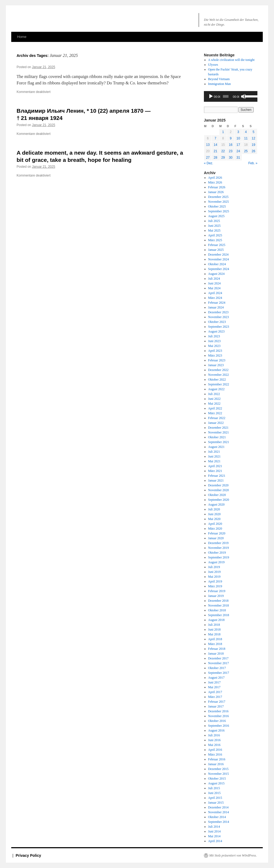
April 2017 (215, 692)
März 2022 (215, 413)
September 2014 (219, 822)
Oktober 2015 (217, 779)
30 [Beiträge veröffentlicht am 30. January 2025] (231, 158)
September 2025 (219, 211)
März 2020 (215, 529)
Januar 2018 (216, 654)
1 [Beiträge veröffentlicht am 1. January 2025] (223, 132)
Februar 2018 (217, 649)
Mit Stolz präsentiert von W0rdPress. (233, 855)
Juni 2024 (214, 283)
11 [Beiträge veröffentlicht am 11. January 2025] (246, 138)
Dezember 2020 (218, 485)
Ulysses (213, 65)
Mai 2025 (214, 230)
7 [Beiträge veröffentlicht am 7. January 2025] (216, 138)
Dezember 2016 (218, 711)
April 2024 (215, 293)
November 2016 (219, 716)
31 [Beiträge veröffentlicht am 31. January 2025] (238, 158)
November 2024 (219, 259)
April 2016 (215, 750)
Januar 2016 (216, 764)
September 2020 (219, 500)
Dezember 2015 (218, 769)
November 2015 (219, 774)
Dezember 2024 (218, 255)
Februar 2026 (217, 187)
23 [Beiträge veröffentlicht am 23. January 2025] (231, 151)
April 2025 (215, 235)
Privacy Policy (28, 855)
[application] (231, 96)
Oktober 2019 (217, 553)
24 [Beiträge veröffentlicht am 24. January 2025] (238, 151)
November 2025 (219, 202)
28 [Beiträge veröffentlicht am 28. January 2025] (215, 158)
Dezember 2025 (218, 197)
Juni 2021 (214, 456)
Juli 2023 (214, 336)
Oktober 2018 (217, 610)
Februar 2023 (217, 360)
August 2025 (216, 216)
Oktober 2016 (217, 721)
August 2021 (216, 447)
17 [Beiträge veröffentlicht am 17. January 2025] (238, 145)
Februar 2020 (217, 533)
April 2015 (215, 798)
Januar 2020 (216, 538)
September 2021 (219, 442)
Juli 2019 (214, 567)
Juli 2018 (214, 625)
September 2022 (219, 384)
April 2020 (215, 524)
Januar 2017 (216, 706)
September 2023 (219, 327)
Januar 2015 (216, 803)
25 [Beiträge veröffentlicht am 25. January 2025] (246, 151)
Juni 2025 (214, 226)
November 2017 (219, 663)
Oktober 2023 (217, 322)
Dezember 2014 (218, 807)
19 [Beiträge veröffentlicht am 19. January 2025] (254, 145)
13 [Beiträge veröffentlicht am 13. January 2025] (208, 145)
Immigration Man (220, 84)
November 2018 (219, 605)
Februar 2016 (217, 759)
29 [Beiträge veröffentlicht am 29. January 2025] (223, 158)
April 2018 (215, 639)
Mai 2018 (214, 634)
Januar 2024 (216, 307)
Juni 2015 (214, 793)
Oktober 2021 (217, 437)
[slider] (226, 96)
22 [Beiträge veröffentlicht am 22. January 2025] (223, 151)
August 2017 (216, 678)
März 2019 (215, 586)
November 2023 (219, 317)
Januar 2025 (216, 250)
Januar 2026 (216, 192)
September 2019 (219, 557)
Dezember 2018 (218, 601)
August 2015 (216, 783)
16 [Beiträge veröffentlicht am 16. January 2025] (231, 145)
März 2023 (215, 355)
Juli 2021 (214, 452)
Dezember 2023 (218, 312)
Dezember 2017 (218, 658)
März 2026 (215, 182)
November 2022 (219, 375)
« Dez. (209, 163)
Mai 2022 (214, 404)
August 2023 (216, 331)
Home (22, 37)
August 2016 (216, 730)
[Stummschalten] (243, 96)
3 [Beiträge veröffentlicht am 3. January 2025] (238, 132)
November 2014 (219, 812)
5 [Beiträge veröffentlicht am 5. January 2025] (254, 132)
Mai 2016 (214, 745)
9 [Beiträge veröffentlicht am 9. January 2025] (231, 138)
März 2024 (215, 298)
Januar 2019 (216, 596)
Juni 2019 (214, 572)
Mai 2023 (214, 346)
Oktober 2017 (217, 668)
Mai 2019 (214, 577)
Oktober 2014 (217, 817)
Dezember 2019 (218, 543)
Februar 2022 (217, 418)
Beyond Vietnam (219, 79)
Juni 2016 (214, 740)
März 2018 (215, 644)
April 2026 (215, 178)
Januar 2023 (216, 365)
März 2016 (215, 754)
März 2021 (215, 471)
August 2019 (216, 562)
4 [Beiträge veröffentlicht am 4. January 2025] (246, 132)
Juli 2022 (214, 394)
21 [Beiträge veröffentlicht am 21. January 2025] (215, 151)
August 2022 (216, 389)
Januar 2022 (216, 423)
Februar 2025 (217, 245)
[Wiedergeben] (211, 96)
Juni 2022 (214, 399)
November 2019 (219, 548)
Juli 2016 (214, 735)
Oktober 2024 (217, 264)
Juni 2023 (214, 341)
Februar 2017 (217, 702)
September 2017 (219, 673)
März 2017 (215, 697)
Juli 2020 (214, 509)
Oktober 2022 (217, 380)
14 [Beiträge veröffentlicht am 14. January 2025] (215, 145)
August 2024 (216, 274)
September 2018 (219, 615)
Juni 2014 (214, 831)
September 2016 (219, 726)
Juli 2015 (214, 788)
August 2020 (216, 505)
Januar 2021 (216, 480)
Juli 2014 (214, 827)
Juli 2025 (214, 221)
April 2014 (215, 841)
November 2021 (219, 432)
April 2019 (215, 581)
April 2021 (215, 466)
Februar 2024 (217, 303)
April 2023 (215, 351)
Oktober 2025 (217, 206)
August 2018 (216, 620)
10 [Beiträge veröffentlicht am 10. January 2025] (238, 138)
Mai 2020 (214, 519)
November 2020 (219, 490)
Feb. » (253, 163)
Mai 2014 (214, 836)
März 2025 (215, 240)
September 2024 (219, 269)
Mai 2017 (214, 687)
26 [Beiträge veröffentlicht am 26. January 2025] (254, 151)
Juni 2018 (214, 630)
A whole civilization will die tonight (231, 60)
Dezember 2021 (218, 428)
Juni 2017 (214, 682)
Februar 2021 (217, 476)
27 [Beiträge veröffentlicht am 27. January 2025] (208, 158)
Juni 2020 (214, 514)
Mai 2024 (214, 288)
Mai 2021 (214, 461)
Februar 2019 (217, 591)
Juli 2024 (214, 279)
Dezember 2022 (218, 370)
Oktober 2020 (217, 495)
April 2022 (215, 408)
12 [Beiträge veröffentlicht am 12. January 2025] (254, 138)
